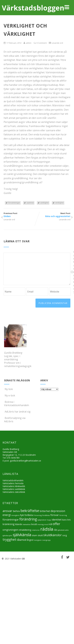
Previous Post (20, 215)
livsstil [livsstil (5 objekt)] (34, 524)
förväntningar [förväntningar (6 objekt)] (11, 520)
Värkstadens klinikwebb (14, 486)
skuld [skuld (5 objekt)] (40, 535)
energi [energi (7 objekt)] (7, 515)
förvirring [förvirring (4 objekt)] (63, 515)
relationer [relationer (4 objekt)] (36, 530)
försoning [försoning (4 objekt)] (38, 515)
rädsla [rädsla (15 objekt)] (47, 529)
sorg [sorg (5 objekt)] (65, 535)
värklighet (44, 203)
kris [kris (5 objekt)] (69, 520)
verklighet (59, 203)
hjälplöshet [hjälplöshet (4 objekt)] (42, 520)
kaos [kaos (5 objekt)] (64, 520)
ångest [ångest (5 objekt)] (30, 540)
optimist (30, 203)
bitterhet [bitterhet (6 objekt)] (45, 511)
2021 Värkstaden (13, 559)
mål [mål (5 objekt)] (50, 524)
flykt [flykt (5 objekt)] (22, 515)
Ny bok (8, 389)
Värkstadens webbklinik (14, 489)
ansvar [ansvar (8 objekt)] (7, 511)
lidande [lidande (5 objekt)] (19, 524)
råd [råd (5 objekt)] (55, 530)
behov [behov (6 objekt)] (16, 511)
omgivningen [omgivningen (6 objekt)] (10, 530)
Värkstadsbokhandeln (13, 480)
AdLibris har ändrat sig (17, 412)
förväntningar (14, 203)
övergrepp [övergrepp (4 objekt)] (46, 540)
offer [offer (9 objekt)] (56, 524)
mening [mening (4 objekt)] (40, 524)
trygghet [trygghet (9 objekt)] (9, 539)
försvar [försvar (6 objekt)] (55, 515)
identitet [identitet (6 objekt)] (57, 520)
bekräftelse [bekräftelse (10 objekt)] (30, 511)
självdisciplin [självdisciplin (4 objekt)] (7, 536)
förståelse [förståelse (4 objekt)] (46, 515)
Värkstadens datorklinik (14, 492)
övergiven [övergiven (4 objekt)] (38, 540)
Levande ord (57, 43)
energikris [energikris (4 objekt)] (15, 515)
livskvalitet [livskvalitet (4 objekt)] (27, 524)
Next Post (54, 215)
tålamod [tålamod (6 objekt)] (22, 540)
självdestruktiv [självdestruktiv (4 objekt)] (63, 530)
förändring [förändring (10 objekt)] (28, 519)
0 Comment (42, 43)
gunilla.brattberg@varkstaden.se (26, 461)
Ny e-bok (10, 395)
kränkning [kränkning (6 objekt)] (9, 524)
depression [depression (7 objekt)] (58, 511)
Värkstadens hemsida (13, 483)
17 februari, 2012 (14, 43)
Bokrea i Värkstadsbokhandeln (17, 404)
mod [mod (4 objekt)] (46, 524)
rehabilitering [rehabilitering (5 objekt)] (25, 530)
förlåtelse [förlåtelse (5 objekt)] (29, 515)
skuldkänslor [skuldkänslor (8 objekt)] (53, 535)
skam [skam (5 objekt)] (35, 535)
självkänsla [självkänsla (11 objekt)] (22, 535)
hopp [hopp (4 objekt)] (49, 520)
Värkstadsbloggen (33, 8)
